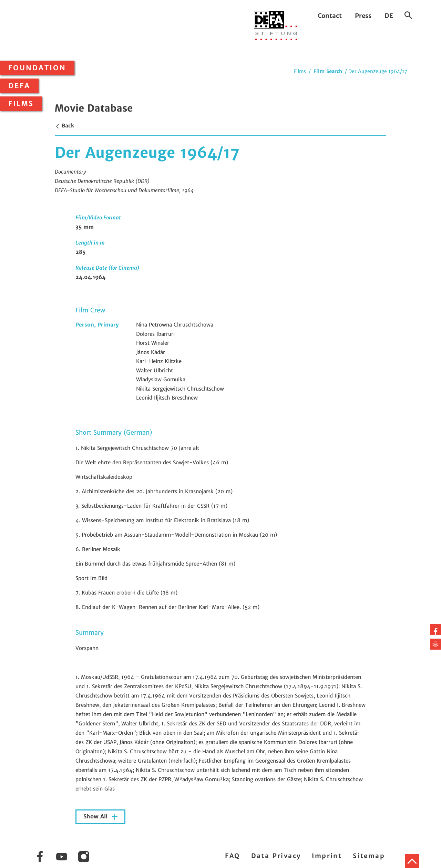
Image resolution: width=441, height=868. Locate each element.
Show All (96, 817)
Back (64, 126)
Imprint (327, 856)
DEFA (19, 86)
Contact (330, 16)
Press (363, 16)
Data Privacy (276, 856)
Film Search (328, 71)
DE (389, 16)
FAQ (232, 856)
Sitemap (369, 856)
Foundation (37, 68)
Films (21, 104)
